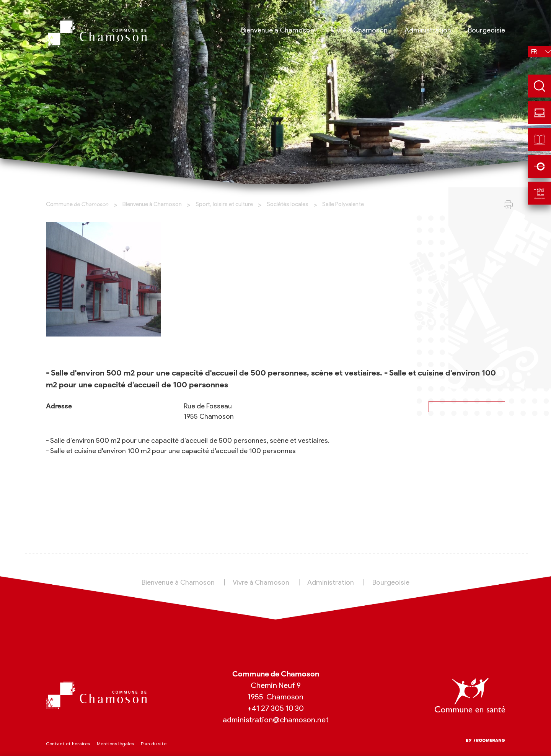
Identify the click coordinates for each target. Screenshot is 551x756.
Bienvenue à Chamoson (152, 204)
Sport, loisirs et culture (224, 204)
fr (534, 52)
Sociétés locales (288, 204)
